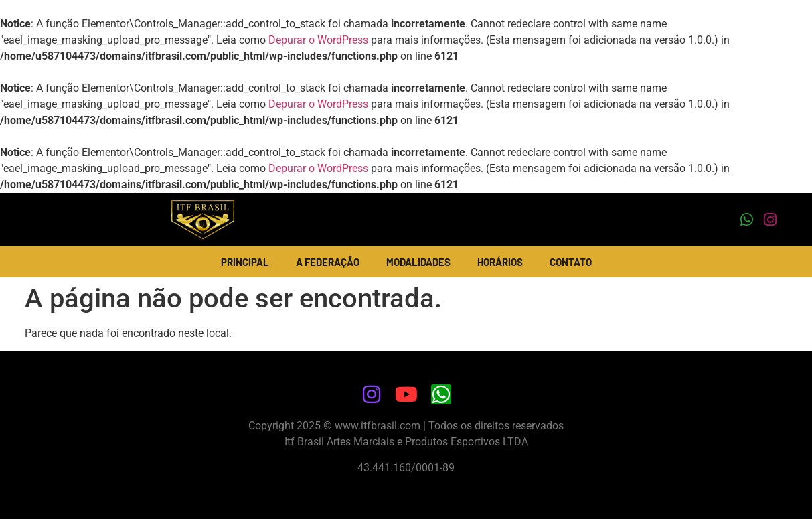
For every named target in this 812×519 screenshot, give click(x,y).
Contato (571, 262)
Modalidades (418, 262)
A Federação (328, 262)
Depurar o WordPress (318, 40)
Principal (245, 262)
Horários (500, 262)
